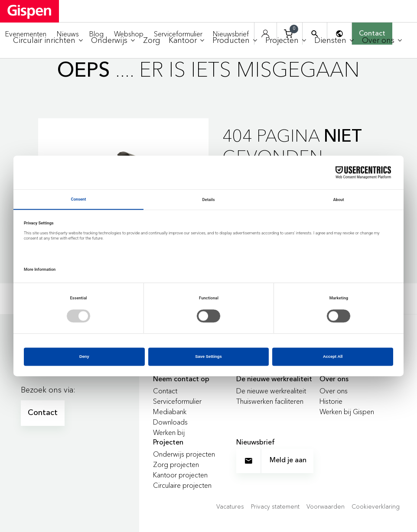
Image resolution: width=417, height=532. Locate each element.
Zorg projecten (176, 464)
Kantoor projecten (180, 475)
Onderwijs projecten (184, 454)
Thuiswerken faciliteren (270, 401)
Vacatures (230, 506)
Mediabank (170, 412)
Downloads (170, 422)
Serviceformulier (177, 401)
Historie (331, 401)
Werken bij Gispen (347, 412)
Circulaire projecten (182, 485)
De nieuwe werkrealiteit (271, 391)
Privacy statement (275, 506)
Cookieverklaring (376, 506)
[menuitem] (48, 41)
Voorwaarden (326, 506)
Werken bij (169, 432)
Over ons (334, 391)
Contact (43, 413)
